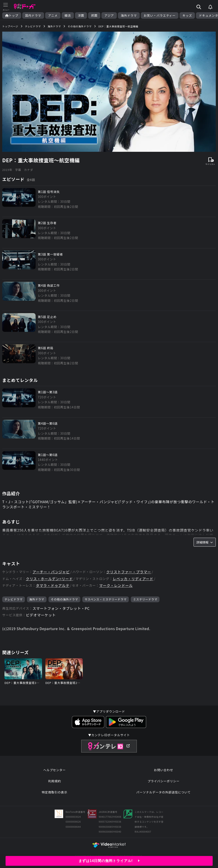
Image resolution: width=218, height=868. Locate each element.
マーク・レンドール (116, 585)
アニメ (53, 15)
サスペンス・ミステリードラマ (106, 599)
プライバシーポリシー (163, 781)
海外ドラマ (129, 15)
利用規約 (54, 781)
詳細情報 (205, 542)
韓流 (68, 15)
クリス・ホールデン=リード (49, 579)
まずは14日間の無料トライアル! (109, 861)
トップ (12, 15)
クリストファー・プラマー (129, 572)
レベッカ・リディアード (133, 579)
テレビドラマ (14, 599)
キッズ (187, 15)
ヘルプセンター (55, 770)
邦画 (94, 15)
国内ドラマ (33, 15)
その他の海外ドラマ (64, 599)
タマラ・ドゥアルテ (53, 585)
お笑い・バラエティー (160, 15)
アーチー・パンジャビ (51, 572)
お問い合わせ (163, 770)
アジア (109, 15)
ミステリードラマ (145, 599)
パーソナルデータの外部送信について (163, 792)
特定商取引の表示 (54, 792)
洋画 (81, 15)
